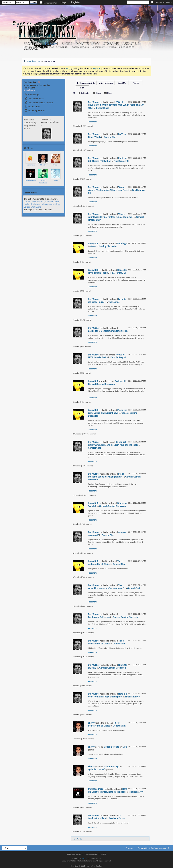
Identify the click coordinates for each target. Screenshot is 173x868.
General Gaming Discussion (104, 246)
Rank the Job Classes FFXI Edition (108, 160)
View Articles (33, 107)
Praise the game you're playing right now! (108, 411)
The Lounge (114, 302)
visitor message (111, 747)
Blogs (67, 43)
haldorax (41, 202)
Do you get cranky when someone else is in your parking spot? (113, 443)
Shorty (43, 165)
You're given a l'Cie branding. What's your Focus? (109, 189)
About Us (131, 43)
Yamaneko (31, 165)
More (61, 148)
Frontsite (32, 43)
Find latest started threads (39, 103)
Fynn (55, 165)
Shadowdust (36, 204)
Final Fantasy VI (133, 697)
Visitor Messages (106, 83)
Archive (163, 848)
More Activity (77, 839)
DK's (125, 747)
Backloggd (122, 243)
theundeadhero (31, 180)
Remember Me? (49, 3)
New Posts (29, 47)
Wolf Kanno (36, 207)
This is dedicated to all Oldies (106, 563)
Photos (110, 93)
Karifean (49, 202)
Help (63, 2)
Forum (51, 43)
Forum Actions (80, 47)
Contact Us (131, 848)
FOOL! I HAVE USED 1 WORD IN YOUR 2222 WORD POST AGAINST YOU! (116, 105)
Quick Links (99, 47)
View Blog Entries (35, 111)
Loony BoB (93, 243)
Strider (27, 207)
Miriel (55, 180)
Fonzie (27, 202)
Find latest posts (34, 99)
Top (170, 848)
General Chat (102, 108)
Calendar (48, 47)
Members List (34, 61)
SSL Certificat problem (105, 817)
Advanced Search (164, 2)
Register (75, 2)
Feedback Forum (117, 818)
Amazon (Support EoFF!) (122, 47)
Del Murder (85, 93)
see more (93, 122)
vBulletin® (86, 858)
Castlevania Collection (99, 617)
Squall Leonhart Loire (43, 183)
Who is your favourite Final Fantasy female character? (111, 216)
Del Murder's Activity (86, 83)
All (74, 93)
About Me (122, 83)
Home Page (32, 95)
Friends (136, 83)
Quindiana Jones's (97, 769)
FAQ (39, 47)
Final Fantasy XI (121, 161)
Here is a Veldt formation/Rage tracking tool (107, 695)
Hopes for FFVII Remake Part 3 (108, 271)
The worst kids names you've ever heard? (106, 587)
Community (62, 47)
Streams (111, 43)
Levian (57, 202)
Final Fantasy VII (118, 273)
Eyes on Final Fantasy (148, 848)
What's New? (88, 43)
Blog (82, 88)
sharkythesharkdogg (51, 204)
